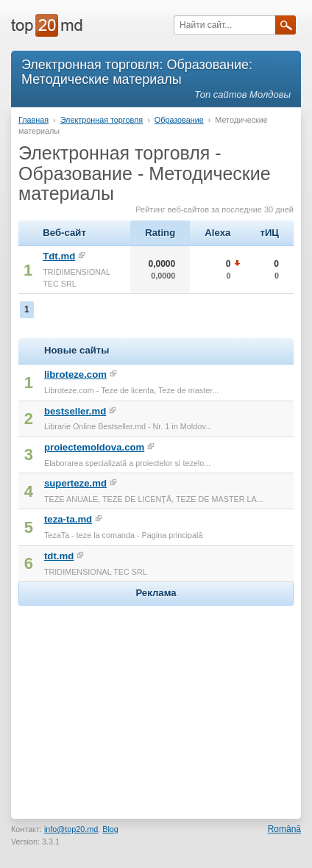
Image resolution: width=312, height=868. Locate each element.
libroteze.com (75, 374)
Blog (110, 829)
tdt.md (59, 556)
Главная (33, 120)
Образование (179, 120)
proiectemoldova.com (94, 447)
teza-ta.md (68, 519)
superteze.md (75, 483)
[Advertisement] (156, 701)
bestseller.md (75, 411)
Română (284, 829)
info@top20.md (71, 829)
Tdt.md (59, 256)
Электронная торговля (102, 120)
